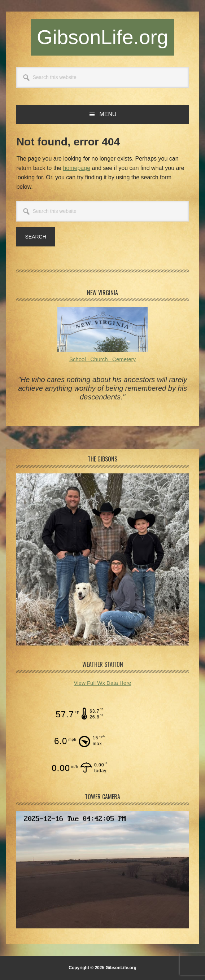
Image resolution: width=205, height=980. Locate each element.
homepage (77, 168)
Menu (108, 114)
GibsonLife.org (102, 37)
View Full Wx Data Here (103, 683)
